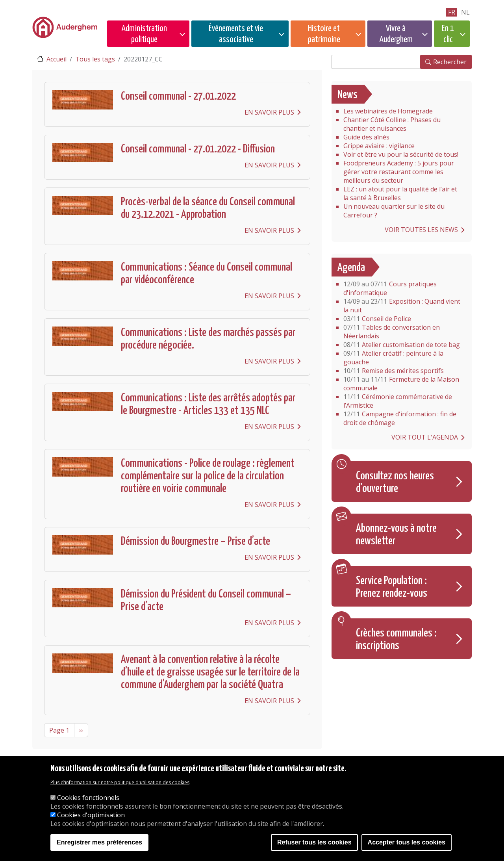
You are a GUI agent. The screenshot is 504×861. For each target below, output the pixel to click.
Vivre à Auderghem (396, 34)
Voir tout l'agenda (425, 437)
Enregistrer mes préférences (99, 842)
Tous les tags (95, 59)
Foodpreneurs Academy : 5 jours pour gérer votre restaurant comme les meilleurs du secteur (399, 172)
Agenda (351, 268)
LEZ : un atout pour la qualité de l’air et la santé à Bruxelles (400, 193)
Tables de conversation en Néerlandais (392, 332)
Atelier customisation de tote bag (402, 345)
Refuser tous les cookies (314, 842)
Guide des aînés (366, 137)
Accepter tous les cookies (407, 842)
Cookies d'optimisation (91, 815)
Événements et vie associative (236, 34)
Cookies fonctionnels (88, 798)
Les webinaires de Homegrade (388, 111)
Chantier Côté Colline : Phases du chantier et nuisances (392, 124)
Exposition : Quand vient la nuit (402, 306)
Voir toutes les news (421, 230)
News (347, 95)
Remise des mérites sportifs (394, 371)
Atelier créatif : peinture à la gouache (393, 358)
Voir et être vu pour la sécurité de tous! (401, 154)
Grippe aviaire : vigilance (379, 146)
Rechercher (450, 62)
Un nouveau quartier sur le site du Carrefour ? (394, 211)
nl (465, 12)
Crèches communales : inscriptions (396, 640)
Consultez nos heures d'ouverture (395, 482)
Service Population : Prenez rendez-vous (392, 587)
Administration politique (144, 34)
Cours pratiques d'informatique (390, 288)
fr (452, 12)
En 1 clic (448, 34)
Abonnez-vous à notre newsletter (396, 535)
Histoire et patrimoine (324, 34)
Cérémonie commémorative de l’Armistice (398, 401)
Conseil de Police (377, 319)
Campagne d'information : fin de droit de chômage (400, 418)
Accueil (57, 59)
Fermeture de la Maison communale (401, 384)
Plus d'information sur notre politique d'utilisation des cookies (120, 782)
